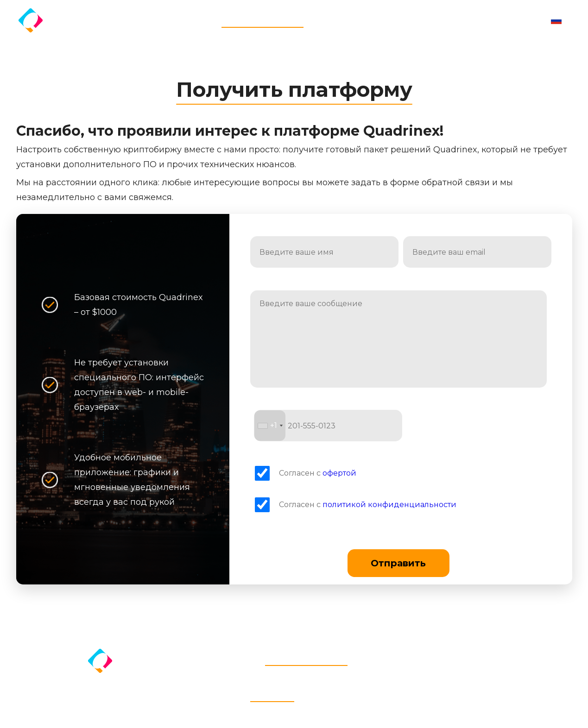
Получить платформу (262, 20)
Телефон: (274, 406)
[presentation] (477, 426)
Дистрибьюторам (385, 20)
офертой (339, 473)
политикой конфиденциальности (389, 505)
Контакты (440, 20)
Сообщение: (276, 286)
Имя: (262, 232)
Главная (204, 20)
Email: (416, 232)
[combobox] (270, 426)
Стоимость (327, 20)
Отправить (398, 563)
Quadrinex (70, 19)
